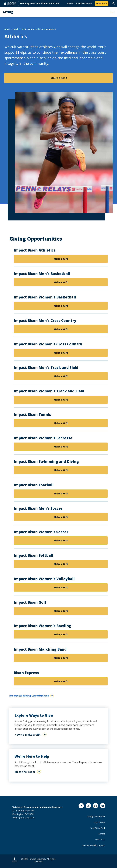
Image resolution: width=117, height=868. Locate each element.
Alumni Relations (84, 3)
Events (70, 3)
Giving (8, 12)
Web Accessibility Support (94, 845)
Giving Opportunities (96, 817)
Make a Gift (61, 259)
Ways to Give (99, 822)
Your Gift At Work (98, 828)
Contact (102, 834)
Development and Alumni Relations (40, 4)
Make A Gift (101, 3)
